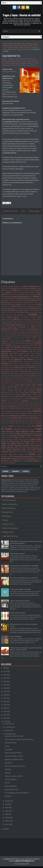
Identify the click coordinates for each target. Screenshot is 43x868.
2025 (5, 671)
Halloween (5, 355)
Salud (15, 418)
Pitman (23, 407)
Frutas (3, 349)
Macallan (39, 387)
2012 (5, 715)
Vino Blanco (20, 459)
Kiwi (20, 369)
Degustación (22, 329)
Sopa (24, 422)
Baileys (40, 294)
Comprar (4, 319)
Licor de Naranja (37, 381)
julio (7, 804)
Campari (39, 304)
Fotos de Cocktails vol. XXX (14, 776)
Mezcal (40, 395)
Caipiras (18, 304)
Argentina (4, 294)
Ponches (18, 409)
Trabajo (33, 429)
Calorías (28, 304)
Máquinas (4, 391)
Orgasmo (8, 773)
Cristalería (19, 325)
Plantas (35, 407)
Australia (13, 294)
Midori (17, 397)
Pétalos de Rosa (38, 405)
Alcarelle (9, 288)
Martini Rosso (37, 393)
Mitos (25, 397)
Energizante (5, 341)
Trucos (18, 452)
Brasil (8, 302)
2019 (5, 691)
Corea (30, 319)
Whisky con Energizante (10, 528)
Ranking (31, 411)
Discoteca (19, 335)
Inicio (23, 211)
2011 (5, 718)
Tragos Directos (22, 49)
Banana (3, 296)
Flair (40, 345)
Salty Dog (8, 769)
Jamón (24, 365)
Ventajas (4, 457)
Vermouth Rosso (28, 457)
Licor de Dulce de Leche (7, 377)
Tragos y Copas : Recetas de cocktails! (22, 15)
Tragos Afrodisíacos (8, 431)
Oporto (22, 403)
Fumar (30, 349)
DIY (30, 335)
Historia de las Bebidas (24, 359)
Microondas (12, 397)
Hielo (33, 357)
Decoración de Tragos (10, 329)
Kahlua (8, 369)
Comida (39, 317)
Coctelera (3, 317)
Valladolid (21, 454)
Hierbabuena (5, 359)
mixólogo (35, 397)
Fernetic (14, 345)
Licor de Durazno (19, 377)
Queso (26, 411)
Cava (3, 308)
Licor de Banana (33, 373)
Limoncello (4, 387)
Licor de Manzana (26, 379)
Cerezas (22, 308)
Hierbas (12, 360)
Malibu (21, 389)
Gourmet (39, 351)
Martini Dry (29, 393)
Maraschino (18, 391)
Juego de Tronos (10, 367)
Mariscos (10, 393)
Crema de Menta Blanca (18, 323)
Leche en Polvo (33, 371)
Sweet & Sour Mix (22, 424)
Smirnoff (9, 422)
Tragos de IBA (12, 49)
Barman (19, 296)
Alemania (26, 288)
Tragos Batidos (36, 431)
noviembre (9, 727)
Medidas (8, 395)
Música (29, 399)
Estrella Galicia (15, 343)
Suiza (7, 424)
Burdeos (36, 302)
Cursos (29, 327)
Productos (39, 409)
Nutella (8, 403)
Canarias (8, 306)
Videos (9, 459)
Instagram (22, 363)
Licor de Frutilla (29, 377)
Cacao (40, 302)
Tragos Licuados (32, 448)
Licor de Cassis (18, 375)
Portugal (24, 409)
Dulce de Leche (17, 337)
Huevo (15, 361)
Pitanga (18, 407)
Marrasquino (17, 393)
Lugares (27, 387)
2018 (15, 287)
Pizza (27, 407)
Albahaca (4, 288)
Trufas (22, 452)
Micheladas (5, 397)
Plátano (40, 407)
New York (15, 401)
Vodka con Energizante (10, 504)
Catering (40, 306)
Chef (17, 310)
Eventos (39, 343)
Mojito (40, 397)
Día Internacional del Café (33, 331)
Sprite (34, 422)
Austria (18, 294)
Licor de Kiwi (5, 379)
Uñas (35, 452)
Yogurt (40, 461)
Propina (3, 411)
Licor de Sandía (5, 383)
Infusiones (11, 363)
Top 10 (24, 429)
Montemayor (4, 399)
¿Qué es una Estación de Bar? (20, 601)
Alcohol (14, 288)
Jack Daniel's (12, 365)
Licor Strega (10, 385)
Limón (35, 44)
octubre (8, 730)
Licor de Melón (18, 381)
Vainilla (11, 454)
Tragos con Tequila (25, 47)
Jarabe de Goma (12, 94)
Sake (33, 416)
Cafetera (13, 304)
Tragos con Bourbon (8, 433)
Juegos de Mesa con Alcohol (24, 367)
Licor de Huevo (38, 377)
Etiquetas (28, 343)
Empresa (34, 339)
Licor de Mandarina (15, 379)
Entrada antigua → (35, 211)
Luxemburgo (33, 387)
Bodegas (39, 298)
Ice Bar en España (10, 779)
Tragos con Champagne (34, 435)
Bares (14, 296)
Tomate (15, 429)
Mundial (24, 399)
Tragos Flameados (20, 448)
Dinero (9, 335)
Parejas (3, 405)
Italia (7, 365)
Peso (32, 405)
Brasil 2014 (14, 302)
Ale (22, 288)
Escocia (22, 341)
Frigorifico (34, 347)
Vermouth (10, 457)
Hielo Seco (39, 357)
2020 (5, 688)
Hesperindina (15, 357)
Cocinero (25, 315)
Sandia (40, 418)
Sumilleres (12, 424)
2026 (5, 668)
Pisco (14, 407)
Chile (3, 312)
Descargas (33, 329)
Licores (17, 385)
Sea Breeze (8, 763)
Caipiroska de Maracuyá (10, 536)
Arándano (39, 292)
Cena (19, 308)
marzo (7, 818)
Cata (30, 306)
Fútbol (34, 349)
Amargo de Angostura (24, 290)
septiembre (9, 734)
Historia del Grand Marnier (13, 753)
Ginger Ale (32, 351)
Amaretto (14, 290)
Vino (14, 459)
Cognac (9, 317)
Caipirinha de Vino (8, 524)
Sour (27, 422)
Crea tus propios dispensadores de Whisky (24, 566)
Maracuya (11, 391)
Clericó (3, 315)
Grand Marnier (14, 353)
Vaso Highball (12, 72)
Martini (23, 393)
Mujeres (19, 399)
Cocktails (11, 44)
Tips (34, 426)
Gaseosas (39, 349)
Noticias (25, 401)
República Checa (37, 413)
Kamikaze (8, 796)
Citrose (7, 746)
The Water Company (19, 426)
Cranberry (39, 319)
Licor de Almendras (14, 373)
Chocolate (20, 312)
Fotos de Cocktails (13, 347)
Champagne (12, 310)
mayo (7, 811)
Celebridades (9, 308)
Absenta (40, 287)
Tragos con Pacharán (13, 439)
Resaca (3, 416)
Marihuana (4, 393)
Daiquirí (34, 327)
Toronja (28, 429)
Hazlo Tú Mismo (16, 355)
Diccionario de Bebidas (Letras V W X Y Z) (24, 578)
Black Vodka (33, 298)
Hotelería (10, 361)
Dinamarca (4, 335)
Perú (29, 405)
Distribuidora (25, 335)
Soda (13, 422)
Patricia (8, 405)
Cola (23, 44)
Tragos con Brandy (22, 433)
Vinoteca (10, 461)
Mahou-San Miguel (12, 389)
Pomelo (12, 409)
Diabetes (20, 333)
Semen (7, 420)
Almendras (39, 288)
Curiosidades (22, 327)
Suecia (3, 424)
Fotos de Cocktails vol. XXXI (14, 756)
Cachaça (4, 304)
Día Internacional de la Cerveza (16, 331)
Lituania (21, 387)
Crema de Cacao (16, 321)
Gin (26, 44)
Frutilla (8, 349)
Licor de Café (9, 375)
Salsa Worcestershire (7, 418)
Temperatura (4, 426)
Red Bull (4, 413)
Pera (25, 405)
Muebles (14, 399)
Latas (40, 369)
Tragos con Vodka (33, 63)
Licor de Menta (28, 381)
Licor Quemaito (33, 383)
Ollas (18, 403)
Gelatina (15, 352)
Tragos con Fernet (7, 437)
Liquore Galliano (13, 387)
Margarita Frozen (8, 512)
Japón (28, 365)
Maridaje (39, 391)
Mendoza (18, 395)
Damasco (40, 327)
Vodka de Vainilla (23, 461)
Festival (19, 345)
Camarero (33, 304)
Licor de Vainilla (14, 383)
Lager (30, 369)
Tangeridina (9, 749)
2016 (9, 287)
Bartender (25, 296)
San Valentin (34, 418)
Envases (18, 341)
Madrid (3, 389)
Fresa (29, 347)
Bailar (35, 294)
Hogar (35, 360)
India (41, 361)
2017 (12, 287)
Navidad (4, 401)
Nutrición (14, 403)
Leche (12, 371)
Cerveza (33, 308)
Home (5, 44)
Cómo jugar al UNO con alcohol (20, 589)
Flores (3, 347)
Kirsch (16, 369)
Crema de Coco (38, 321)
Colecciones (26, 317)
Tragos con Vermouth (22, 441)
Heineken (26, 355)
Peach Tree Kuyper (15, 405)
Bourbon (34, 300)
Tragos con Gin (19, 437)
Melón (13, 395)
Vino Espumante (30, 459)
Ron (10, 45)
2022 (5, 682)
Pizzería (31, 407)
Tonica (19, 429)
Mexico (29, 395)
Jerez (36, 365)
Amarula (32, 290)
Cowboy (5, 520)
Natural (40, 399)
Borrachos (23, 300)
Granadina (4, 353)
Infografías (5, 363)
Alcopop (19, 288)
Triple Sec (12, 452)
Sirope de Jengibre (34, 420)
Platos (3, 409)
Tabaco (30, 424)
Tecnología (38, 424)
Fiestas (36, 345)
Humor (21, 361)
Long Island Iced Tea (11, 56)
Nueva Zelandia (34, 401)
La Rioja (25, 369)
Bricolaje (21, 302)
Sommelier (19, 422)
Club (8, 315)
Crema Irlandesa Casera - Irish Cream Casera (19, 739)
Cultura (33, 325)
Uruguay (39, 452)
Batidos (31, 296)
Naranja (34, 399)
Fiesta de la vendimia (27, 345)
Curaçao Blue (12, 327)
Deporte (27, 329)
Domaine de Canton (37, 335)
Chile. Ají (7, 312)
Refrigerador (24, 413)
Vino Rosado (39, 459)
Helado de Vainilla (36, 355)
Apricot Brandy (30, 292)
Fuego (26, 349)
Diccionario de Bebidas (30, 333)
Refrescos (18, 413)
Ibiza (30, 361)
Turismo (30, 452)
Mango (33, 389)
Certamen (27, 308)
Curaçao (4, 327)
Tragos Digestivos (36, 446)
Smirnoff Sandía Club (9, 500)
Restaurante (13, 416)
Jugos (3, 369)
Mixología (29, 397)
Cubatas (28, 325)
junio (7, 808)
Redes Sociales (11, 413)
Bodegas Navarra (6, 300)
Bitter (17, 298)
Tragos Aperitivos (22, 431)
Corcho (21, 319)
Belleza (6, 298)
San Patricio (25, 418)
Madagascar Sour (8, 532)
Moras (10, 399)
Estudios (22, 343)
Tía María (28, 426)
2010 (5, 722)
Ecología (40, 337)
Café (8, 304)
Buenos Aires (28, 302)
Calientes (24, 304)
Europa (33, 343)
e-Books (34, 337)
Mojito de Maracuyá (9, 508)
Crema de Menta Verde (31, 323)
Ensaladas (12, 341)
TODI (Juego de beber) (17, 554)
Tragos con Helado (30, 437)
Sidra (27, 420)
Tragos (31, 45)
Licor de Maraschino (7, 381)
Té (33, 424)
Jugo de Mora (38, 367)
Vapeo (26, 454)
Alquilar (8, 290)
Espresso (34, 341)
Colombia (33, 317)
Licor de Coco (38, 375)
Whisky (36, 461)
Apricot (22, 292)
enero (7, 824)
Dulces (23, 337)
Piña (3, 407)
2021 (5, 685)
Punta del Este (20, 411)
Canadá (3, 306)
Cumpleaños (39, 325)
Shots (24, 420)
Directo (5, 72)
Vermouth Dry (18, 457)
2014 (3, 287)
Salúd (19, 418)
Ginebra (30, 44)
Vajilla (16, 454)
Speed (30, 422)
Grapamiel (27, 353)
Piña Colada (8, 407)
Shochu (20, 420)
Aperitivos (9, 292)
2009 (5, 829)
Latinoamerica (5, 371)
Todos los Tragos (23, 45)
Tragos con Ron (13, 47)
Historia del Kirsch (11, 743)
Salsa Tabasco (38, 416)
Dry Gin (10, 337)
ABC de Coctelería (30, 286)
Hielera (28, 357)
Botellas (29, 300)
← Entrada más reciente (10, 211)
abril (7, 814)
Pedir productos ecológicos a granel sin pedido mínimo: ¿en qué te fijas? (26, 649)
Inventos (39, 363)
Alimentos (33, 288)
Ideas (34, 361)
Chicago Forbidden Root (35, 310)
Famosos (4, 345)
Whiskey (30, 461)
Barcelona (9, 296)
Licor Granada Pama (24, 383)
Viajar (36, 457)
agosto (8, 801)
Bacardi (23, 294)
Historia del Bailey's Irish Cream (15, 766)
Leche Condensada (21, 371)
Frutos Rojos (14, 349)
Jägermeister (19, 365)
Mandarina (27, 389)
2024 (21, 287)
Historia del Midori (11, 786)
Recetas (6, 45)
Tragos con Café (6, 435)
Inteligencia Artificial (31, 363)
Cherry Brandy (24, 310)
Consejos (16, 319)
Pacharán (32, 403)
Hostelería (4, 361)
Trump (26, 452)
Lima (34, 385)
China (11, 312)
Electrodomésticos (7, 339)
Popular (6, 471)
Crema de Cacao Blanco (28, 321)
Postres (28, 409)
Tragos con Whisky (23, 444)
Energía (40, 339)
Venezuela (39, 454)
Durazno (28, 337)
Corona (34, 319)
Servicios (12, 420)
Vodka (29, 49)
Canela (13, 306)
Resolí (7, 416)
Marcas (26, 391)
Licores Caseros (26, 385)
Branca (40, 300)
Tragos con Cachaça (35, 433)
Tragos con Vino (36, 441)
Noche (20, 401)
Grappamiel (39, 353)
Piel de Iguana (7, 516)
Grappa (33, 353)
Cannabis (19, 306)
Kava (12, 369)
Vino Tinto (5, 461)
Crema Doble (10, 325)
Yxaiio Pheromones (6, 463)
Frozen (40, 347)
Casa (27, 306)
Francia (24, 347)
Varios (32, 454)
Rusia (28, 416)
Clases (40, 312)
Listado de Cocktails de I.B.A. (14, 759)
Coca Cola (13, 315)
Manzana (39, 389)
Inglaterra (17, 363)
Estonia (8, 343)
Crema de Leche (6, 323)
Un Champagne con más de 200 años (17, 793)
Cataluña (35, 306)
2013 (5, 711)
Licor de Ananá (23, 373)
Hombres (40, 360)
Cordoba (26, 319)
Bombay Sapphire (15, 300)
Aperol (15, 292)
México (35, 395)
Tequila (14, 45)
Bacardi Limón (29, 294)
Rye (30, 416)
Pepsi (22, 405)
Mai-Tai (7, 783)
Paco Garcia (39, 403)
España (28, 341)
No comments (32, 65)
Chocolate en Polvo (29, 312)
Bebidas (36, 296)
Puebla (14, 411)
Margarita (32, 391)
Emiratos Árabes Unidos (22, 339)
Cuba (24, 325)
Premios (33, 409)
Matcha (3, 395)
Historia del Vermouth (18, 613)
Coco (40, 315)
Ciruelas (36, 312)
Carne (24, 306)
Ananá (37, 290)
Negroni (9, 401)
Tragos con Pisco (24, 439)
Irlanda (3, 365)
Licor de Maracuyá (37, 379)
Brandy (3, 302)
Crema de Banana (6, 321)
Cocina (20, 315)
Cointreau (17, 44)
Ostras (27, 403)
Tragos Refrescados (14, 450)
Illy (37, 361)
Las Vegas (35, 369)
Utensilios (4, 454)
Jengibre (32, 365)
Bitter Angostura (24, 298)
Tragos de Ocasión (21, 446)
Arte (9, 294)
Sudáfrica (39, 422)
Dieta (40, 333)
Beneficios (12, 298)
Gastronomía (6, 351)
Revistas (20, 416)
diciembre (8, 724)
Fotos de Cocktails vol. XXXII (14, 736)
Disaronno (14, 335)
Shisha (16, 420)
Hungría (26, 361)
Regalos (30, 413)
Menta (24, 395)
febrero (8, 821)
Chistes (15, 312)
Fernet (9, 345)
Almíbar (3, 290)
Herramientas (5, 357)
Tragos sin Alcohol (29, 450)
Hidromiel (22, 357)
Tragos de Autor (36, 444)
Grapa (21, 353)
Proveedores (9, 411)
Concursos (9, 319)
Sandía (3, 420)
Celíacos (15, 308)
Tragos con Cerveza (19, 435)
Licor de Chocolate (29, 375)
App (18, 292)
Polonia (7, 409)
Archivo (26, 471)
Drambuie (4, 337)
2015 (6, 287)
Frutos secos (21, 349)
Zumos (13, 463)
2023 (18, 287)
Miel (21, 397)
